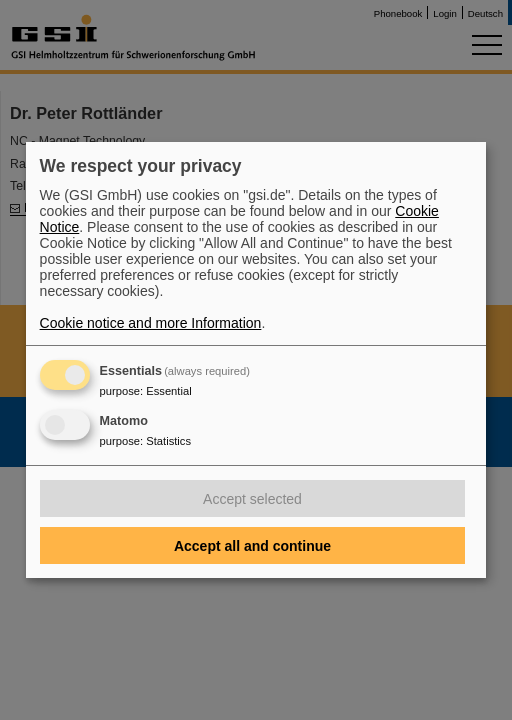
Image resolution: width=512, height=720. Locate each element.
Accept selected (252, 499)
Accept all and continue (252, 546)
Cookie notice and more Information (151, 323)
